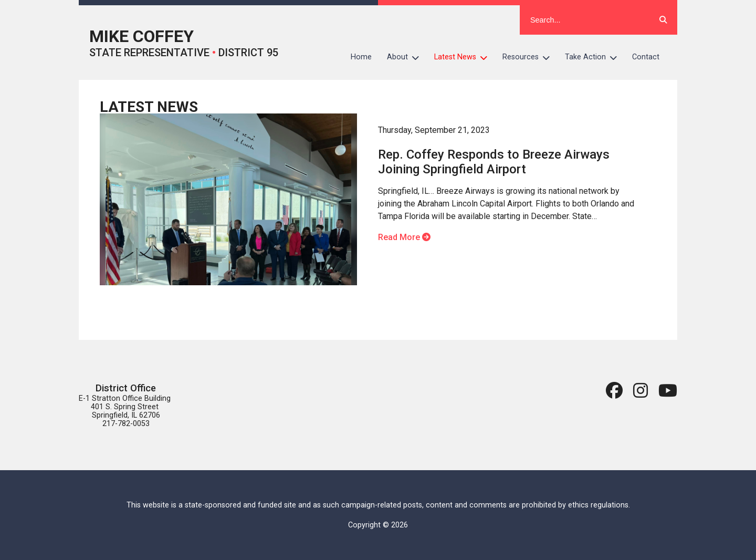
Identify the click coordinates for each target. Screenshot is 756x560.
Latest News (465, 57)
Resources (530, 57)
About (407, 57)
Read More (404, 237)
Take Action (595, 57)
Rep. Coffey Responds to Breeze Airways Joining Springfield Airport (494, 162)
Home (361, 57)
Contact (646, 57)
